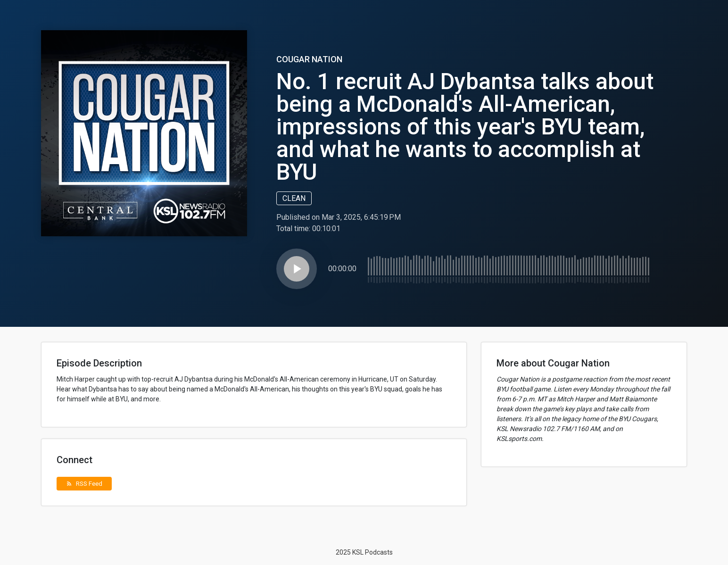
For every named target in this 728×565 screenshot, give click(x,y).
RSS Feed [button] (84, 483)
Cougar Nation (309, 59)
